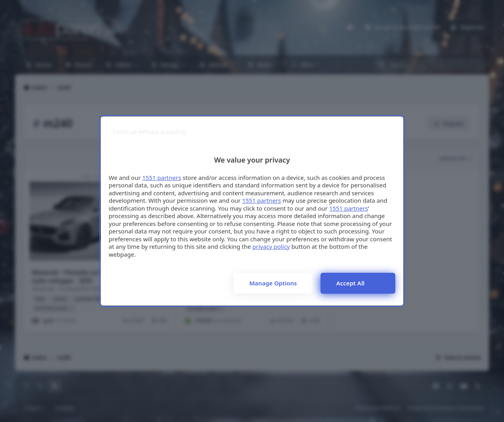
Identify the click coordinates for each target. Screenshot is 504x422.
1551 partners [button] (162, 178)
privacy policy (271, 246)
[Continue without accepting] (149, 132)
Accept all (350, 283)
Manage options (273, 283)
